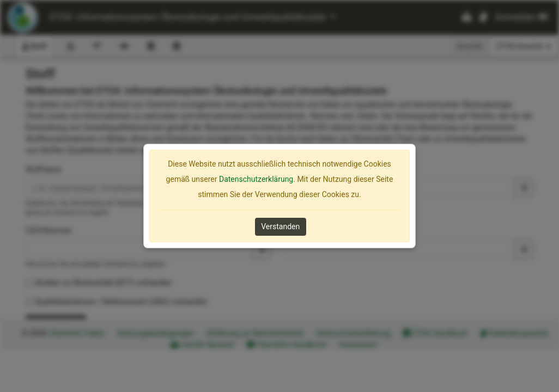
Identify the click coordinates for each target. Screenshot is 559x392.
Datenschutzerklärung (256, 179)
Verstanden (280, 226)
